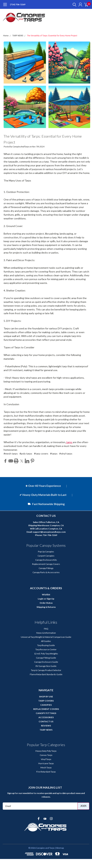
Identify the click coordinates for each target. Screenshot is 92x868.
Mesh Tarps (46, 768)
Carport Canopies (46, 556)
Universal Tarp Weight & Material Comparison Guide (46, 637)
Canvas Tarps (46, 755)
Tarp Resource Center (46, 649)
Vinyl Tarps (46, 759)
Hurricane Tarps (46, 763)
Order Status (46, 603)
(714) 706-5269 (18, 4)
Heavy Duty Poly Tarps (46, 751)
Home (6, 36)
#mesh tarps (11, 454)
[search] (74, 5)
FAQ (46, 629)
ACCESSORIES (46, 717)
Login (41, 599)
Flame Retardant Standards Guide (46, 674)
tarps (69, 442)
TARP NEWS (18, 36)
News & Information (46, 633)
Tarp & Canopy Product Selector (46, 670)
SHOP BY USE (46, 697)
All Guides (46, 641)
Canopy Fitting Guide (46, 658)
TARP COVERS (46, 701)
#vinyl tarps (66, 454)
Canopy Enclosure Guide (46, 662)
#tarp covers (41, 454)
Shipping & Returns (46, 607)
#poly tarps (26, 454)
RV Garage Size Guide (46, 666)
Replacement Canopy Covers (46, 564)
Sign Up (50, 599)
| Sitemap (59, 848)
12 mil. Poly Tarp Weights (46, 654)
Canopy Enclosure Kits (46, 560)
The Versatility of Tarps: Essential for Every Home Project (52, 36)
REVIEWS (46, 726)
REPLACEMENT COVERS (46, 709)
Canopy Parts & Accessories (46, 572)
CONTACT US (46, 721)
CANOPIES (46, 705)
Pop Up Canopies (46, 552)
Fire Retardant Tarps (46, 772)
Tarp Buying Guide (46, 645)
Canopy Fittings (46, 568)
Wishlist (46, 595)
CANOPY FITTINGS (46, 713)
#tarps (54, 454)
